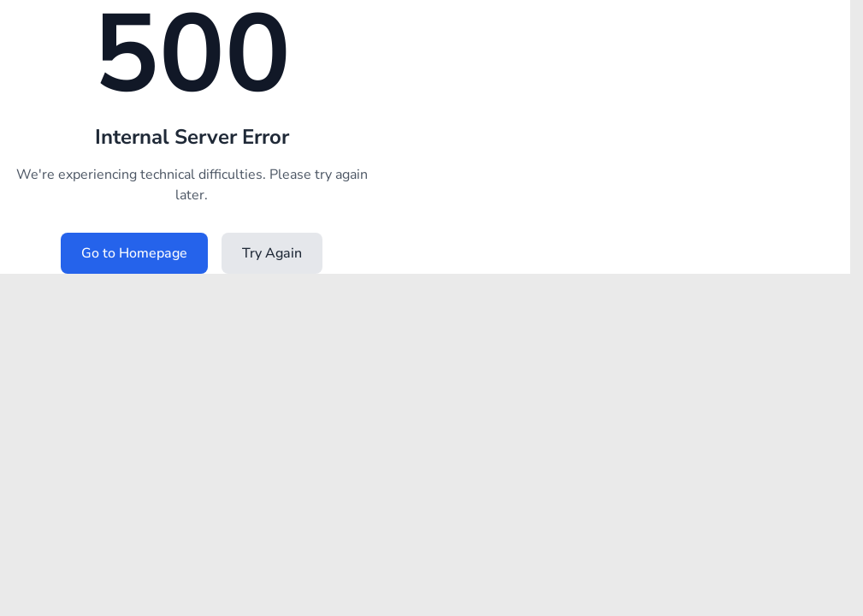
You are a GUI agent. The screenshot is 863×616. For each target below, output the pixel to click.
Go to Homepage (134, 253)
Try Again (272, 253)
